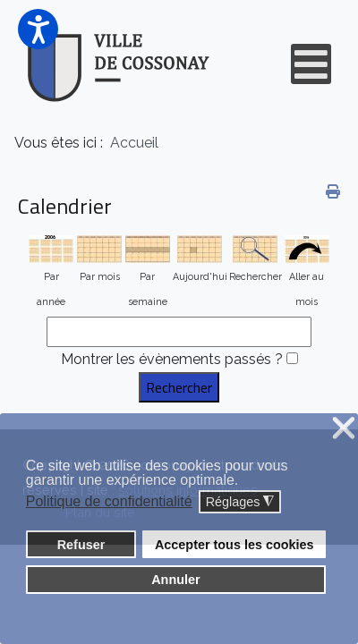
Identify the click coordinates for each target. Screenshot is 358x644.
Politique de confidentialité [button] (109, 501)
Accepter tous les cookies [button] (234, 545)
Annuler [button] (175, 580)
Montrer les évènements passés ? (172, 359)
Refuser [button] (81, 545)
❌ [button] (344, 429)
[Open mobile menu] (311, 64)
